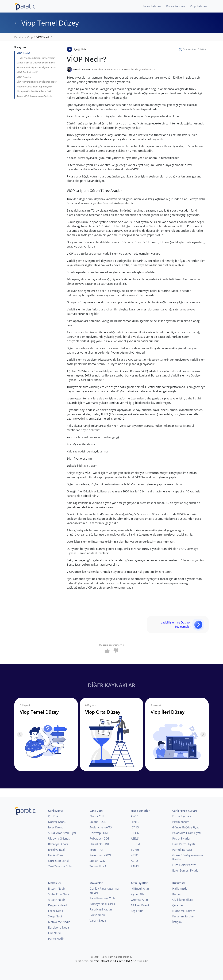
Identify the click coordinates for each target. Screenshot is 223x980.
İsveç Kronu (56, 827)
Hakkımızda (180, 889)
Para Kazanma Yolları (103, 898)
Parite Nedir (56, 939)
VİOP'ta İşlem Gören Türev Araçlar (37, 58)
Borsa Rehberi (176, 6)
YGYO (134, 855)
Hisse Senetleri (141, 811)
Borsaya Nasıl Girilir (102, 904)
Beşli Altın (137, 911)
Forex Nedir (56, 911)
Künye (176, 894)
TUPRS (135, 850)
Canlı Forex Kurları (184, 811)
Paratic (19, 37)
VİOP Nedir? (24, 53)
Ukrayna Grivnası (59, 839)
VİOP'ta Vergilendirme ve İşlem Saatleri (37, 82)
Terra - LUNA (98, 866)
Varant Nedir (98, 921)
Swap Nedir (56, 916)
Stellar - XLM (98, 861)
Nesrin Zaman (82, 69)
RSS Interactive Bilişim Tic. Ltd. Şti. (115, 961)
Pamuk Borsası (182, 850)
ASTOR (135, 861)
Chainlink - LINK (100, 844)
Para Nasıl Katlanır (102, 909)
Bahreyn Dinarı (58, 844)
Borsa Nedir (97, 915)
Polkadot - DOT (99, 839)
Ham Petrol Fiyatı (184, 844)
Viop (30, 37)
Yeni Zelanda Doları (61, 866)
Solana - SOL (98, 822)
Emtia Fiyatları (182, 816)
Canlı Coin (96, 811)
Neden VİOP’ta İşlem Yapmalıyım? (34, 87)
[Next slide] (203, 734)
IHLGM (135, 833)
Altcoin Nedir (57, 900)
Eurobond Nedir (59, 928)
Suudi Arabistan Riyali (62, 833)
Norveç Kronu (57, 822)
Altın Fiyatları (140, 883)
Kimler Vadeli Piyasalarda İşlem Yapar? (37, 67)
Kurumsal (179, 883)
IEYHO (135, 827)
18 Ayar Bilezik (140, 905)
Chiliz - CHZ (97, 816)
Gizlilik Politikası (183, 900)
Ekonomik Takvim (184, 911)
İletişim (177, 922)
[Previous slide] (20, 734)
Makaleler (55, 883)
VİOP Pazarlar (24, 77)
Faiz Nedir (55, 933)
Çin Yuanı (54, 816)
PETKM (135, 844)
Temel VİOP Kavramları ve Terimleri (35, 96)
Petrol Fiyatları (182, 839)
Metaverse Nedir (59, 922)
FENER (135, 822)
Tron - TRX (96, 850)
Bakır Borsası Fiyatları (186, 870)
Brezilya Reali (57, 850)
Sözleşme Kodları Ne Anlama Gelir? (35, 91)
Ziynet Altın (138, 894)
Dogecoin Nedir (58, 905)
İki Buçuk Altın (140, 889)
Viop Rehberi (199, 6)
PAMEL (135, 866)
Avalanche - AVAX (101, 827)
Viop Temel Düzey (47, 23)
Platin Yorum (181, 822)
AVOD (135, 816)
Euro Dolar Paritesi (185, 865)
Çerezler (178, 905)
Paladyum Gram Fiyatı (187, 833)
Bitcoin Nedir (57, 889)
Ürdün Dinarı (57, 855)
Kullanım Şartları (183, 916)
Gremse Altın (139, 900)
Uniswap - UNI (99, 833)
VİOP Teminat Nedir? (28, 72)
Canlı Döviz (55, 811)
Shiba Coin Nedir (59, 894)
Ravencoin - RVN (100, 855)
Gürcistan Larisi (58, 861)
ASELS (135, 839)
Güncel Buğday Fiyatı (186, 827)
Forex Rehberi (152, 6)
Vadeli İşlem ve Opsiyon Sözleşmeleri (36, 63)
